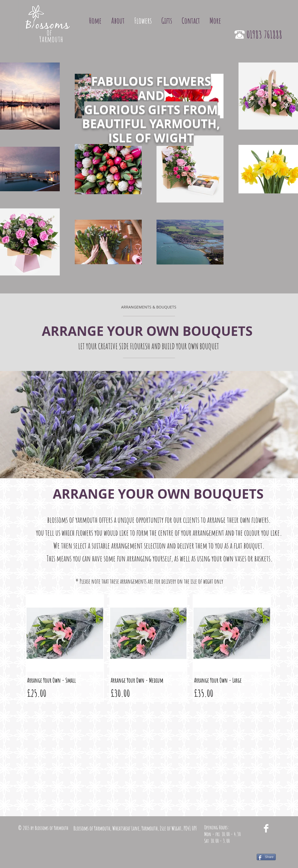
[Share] (266, 857)
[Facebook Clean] (266, 828)
